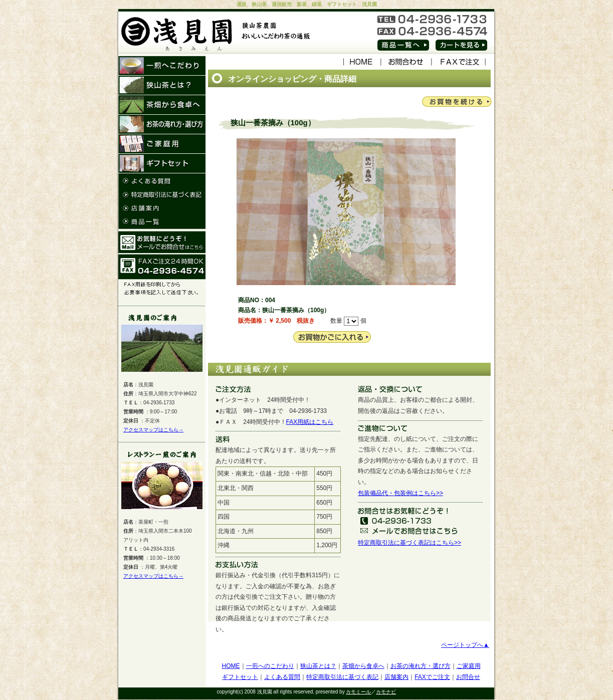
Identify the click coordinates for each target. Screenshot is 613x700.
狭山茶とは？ (318, 666)
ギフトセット (240, 677)
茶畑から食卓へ (363, 666)
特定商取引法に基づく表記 (342, 677)
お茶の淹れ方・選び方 (421, 666)
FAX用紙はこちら (310, 422)
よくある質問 (282, 677)
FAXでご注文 (432, 677)
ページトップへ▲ (465, 645)
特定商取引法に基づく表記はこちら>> (410, 543)
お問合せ (468, 677)
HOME (231, 666)
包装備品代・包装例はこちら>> (400, 493)
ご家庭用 (469, 666)
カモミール (358, 692)
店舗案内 (396, 677)
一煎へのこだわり (270, 666)
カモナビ (386, 692)
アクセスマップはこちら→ (153, 430)
